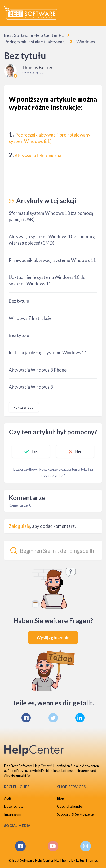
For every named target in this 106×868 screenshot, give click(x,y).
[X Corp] (53, 718)
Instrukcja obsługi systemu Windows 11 (48, 353)
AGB (8, 798)
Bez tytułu (19, 301)
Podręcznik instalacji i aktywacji (35, 42)
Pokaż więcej (24, 407)
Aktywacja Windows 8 (31, 387)
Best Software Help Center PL (34, 35)
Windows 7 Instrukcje (30, 318)
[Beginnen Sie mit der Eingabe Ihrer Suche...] (53, 550)
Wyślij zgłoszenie (53, 637)
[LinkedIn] (80, 718)
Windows (86, 42)
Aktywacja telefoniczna (38, 156)
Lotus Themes (87, 860)
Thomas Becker (37, 67)
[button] (96, 11)
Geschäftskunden (70, 806)
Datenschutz (14, 806)
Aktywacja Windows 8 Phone (38, 370)
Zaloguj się (19, 526)
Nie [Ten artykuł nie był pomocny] (78, 451)
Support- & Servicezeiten (76, 814)
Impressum (13, 814)
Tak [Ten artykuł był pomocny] (34, 451)
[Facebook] (26, 718)
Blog (60, 798)
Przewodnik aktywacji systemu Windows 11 (52, 260)
